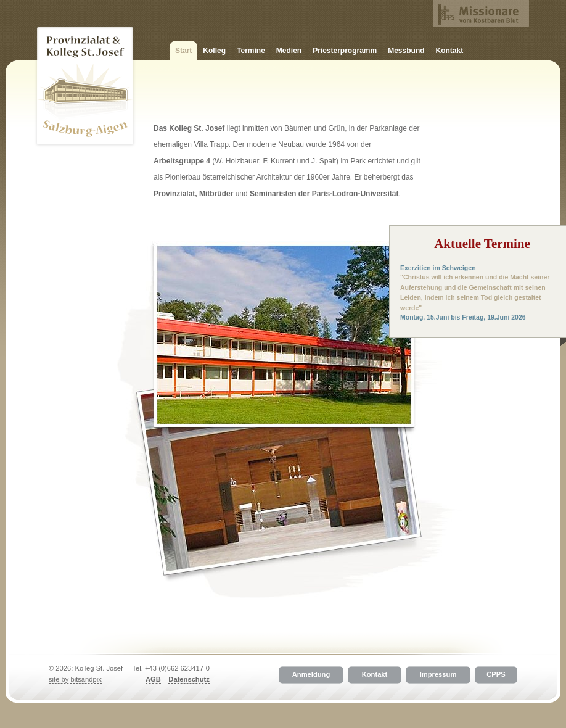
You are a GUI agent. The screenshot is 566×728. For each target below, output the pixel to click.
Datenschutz (189, 679)
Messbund (406, 51)
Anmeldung (311, 675)
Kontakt (450, 51)
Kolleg (214, 51)
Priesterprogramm (345, 51)
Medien (289, 51)
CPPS (496, 675)
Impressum (438, 675)
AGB (153, 679)
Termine (251, 51)
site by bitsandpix (75, 679)
